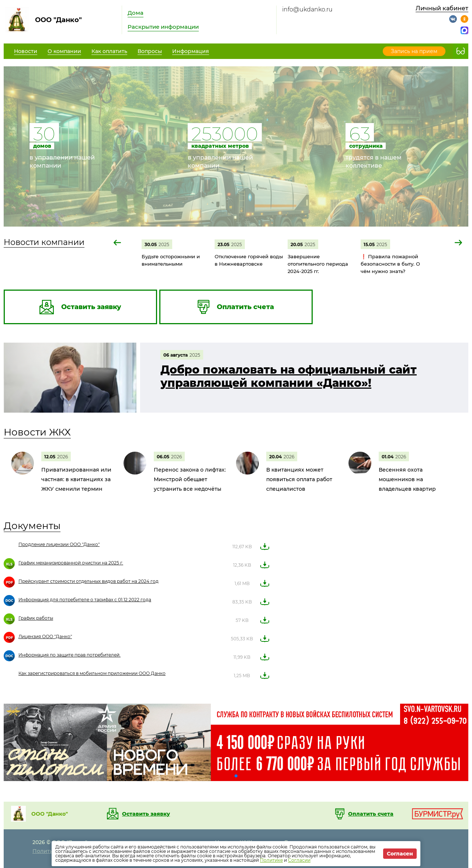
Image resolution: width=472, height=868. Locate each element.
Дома (136, 13)
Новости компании (44, 242)
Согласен (400, 854)
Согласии (299, 860)
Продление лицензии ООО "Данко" (59, 544)
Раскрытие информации (163, 27)
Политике (271, 860)
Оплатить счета (371, 814)
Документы (32, 526)
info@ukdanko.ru (307, 9)
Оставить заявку (146, 814)
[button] (118, 243)
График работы (36, 618)
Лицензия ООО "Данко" (45, 636)
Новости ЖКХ (37, 432)
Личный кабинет (442, 8)
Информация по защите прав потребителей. (70, 655)
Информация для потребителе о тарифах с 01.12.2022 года (85, 600)
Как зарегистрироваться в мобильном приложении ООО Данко (92, 673)
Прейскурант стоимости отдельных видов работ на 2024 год (88, 581)
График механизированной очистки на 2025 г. (71, 563)
